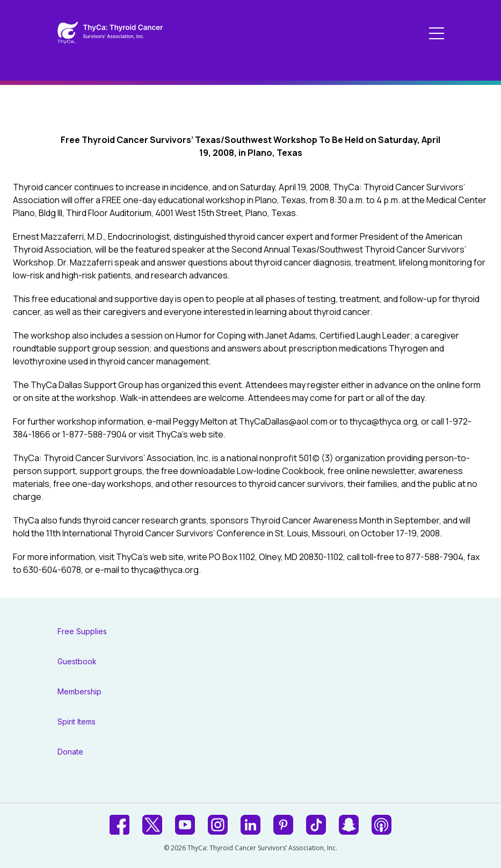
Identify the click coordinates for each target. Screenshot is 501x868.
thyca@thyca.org (383, 421)
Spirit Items (77, 722)
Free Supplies (82, 631)
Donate (70, 752)
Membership (79, 691)
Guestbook (77, 661)
